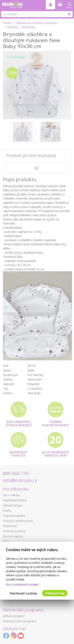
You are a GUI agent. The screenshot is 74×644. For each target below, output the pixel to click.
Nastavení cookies (23, 593)
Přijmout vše (55, 593)
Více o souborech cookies (22, 585)
